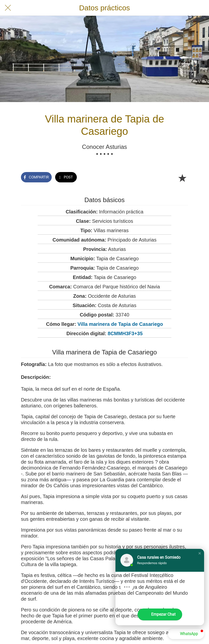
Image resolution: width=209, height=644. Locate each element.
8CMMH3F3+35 (125, 333)
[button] (200, 553)
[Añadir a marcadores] (182, 178)
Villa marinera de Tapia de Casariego (120, 324)
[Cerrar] (8, 8)
